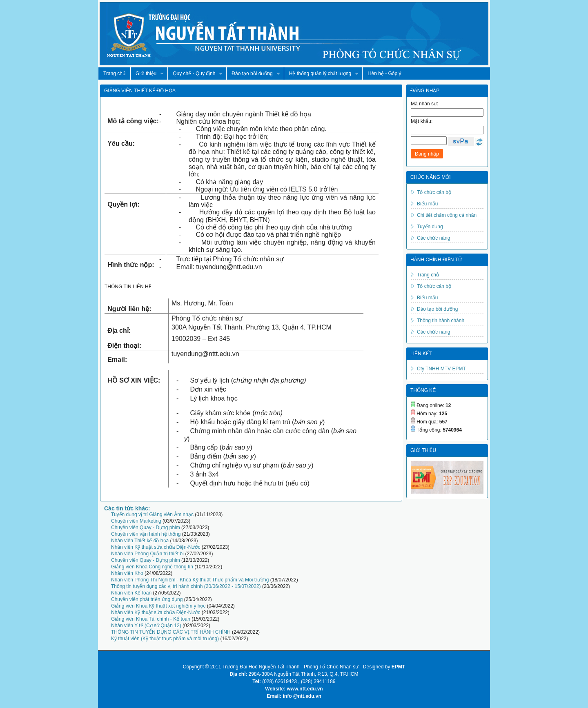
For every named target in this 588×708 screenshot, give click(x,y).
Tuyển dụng (430, 227)
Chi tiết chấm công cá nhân (447, 215)
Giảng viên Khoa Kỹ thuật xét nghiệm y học (158, 606)
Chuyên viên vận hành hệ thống (146, 534)
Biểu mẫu (427, 204)
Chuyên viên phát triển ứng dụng (147, 599)
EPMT (398, 667)
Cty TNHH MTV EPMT (441, 369)
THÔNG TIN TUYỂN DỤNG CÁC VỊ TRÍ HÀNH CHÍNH (171, 632)
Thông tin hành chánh (441, 321)
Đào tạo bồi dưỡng (253, 74)
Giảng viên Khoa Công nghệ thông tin (152, 567)
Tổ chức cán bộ (434, 192)
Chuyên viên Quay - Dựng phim (146, 528)
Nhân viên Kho (127, 573)
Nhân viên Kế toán (131, 593)
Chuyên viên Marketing (136, 521)
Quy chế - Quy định (195, 74)
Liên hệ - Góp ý (384, 73)
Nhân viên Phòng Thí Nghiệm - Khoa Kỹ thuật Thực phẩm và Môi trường (190, 580)
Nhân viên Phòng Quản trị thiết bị (147, 554)
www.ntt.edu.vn (305, 689)
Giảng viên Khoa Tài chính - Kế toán (151, 619)
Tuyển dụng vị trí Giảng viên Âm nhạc (152, 514)
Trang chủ (114, 73)
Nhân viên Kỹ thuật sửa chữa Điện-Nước (156, 547)
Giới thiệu (147, 74)
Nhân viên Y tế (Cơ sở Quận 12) (146, 626)
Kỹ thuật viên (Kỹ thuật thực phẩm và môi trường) (165, 639)
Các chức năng (433, 238)
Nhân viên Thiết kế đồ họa (140, 541)
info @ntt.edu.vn (302, 696)
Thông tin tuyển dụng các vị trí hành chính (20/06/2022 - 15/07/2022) (186, 586)
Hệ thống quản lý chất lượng (321, 74)
